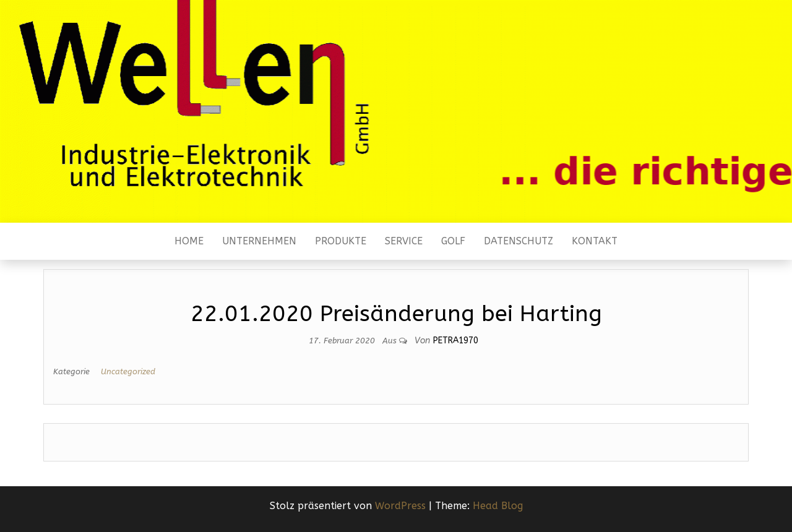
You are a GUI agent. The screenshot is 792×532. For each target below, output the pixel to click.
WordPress (400, 506)
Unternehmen (259, 241)
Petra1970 (456, 341)
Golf (453, 241)
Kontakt (595, 241)
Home (189, 241)
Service (404, 241)
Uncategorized (128, 371)
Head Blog (498, 506)
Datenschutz (519, 241)
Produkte (341, 241)
